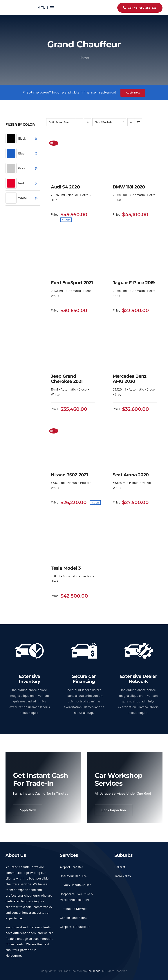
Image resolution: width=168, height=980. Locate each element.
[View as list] (138, 122)
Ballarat (120, 867)
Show (104, 122)
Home (84, 57)
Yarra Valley (123, 876)
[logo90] (19, 5)
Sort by (59, 122)
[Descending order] (88, 122)
